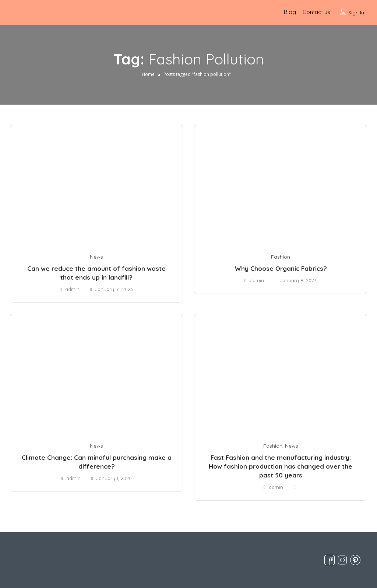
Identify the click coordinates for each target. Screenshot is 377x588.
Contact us (316, 12)
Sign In (356, 13)
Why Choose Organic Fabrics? (281, 268)
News (96, 257)
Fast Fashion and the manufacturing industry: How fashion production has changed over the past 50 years (281, 466)
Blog (290, 12)
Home (148, 74)
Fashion (281, 257)
